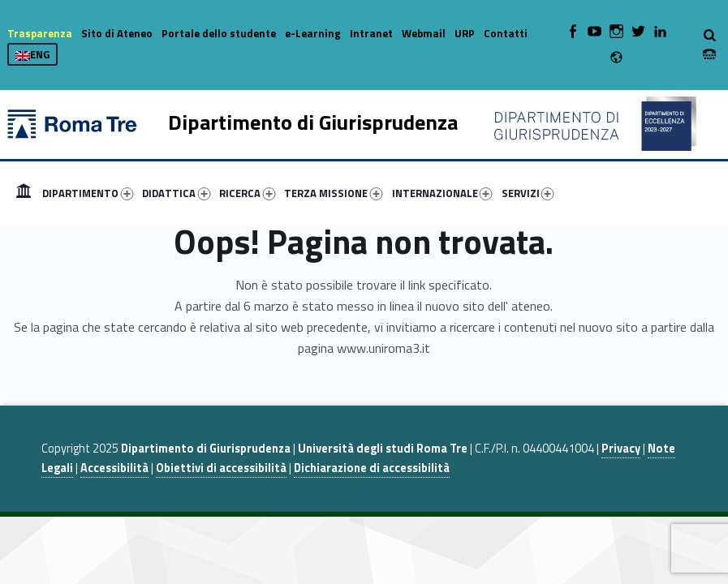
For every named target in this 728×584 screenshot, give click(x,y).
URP (465, 33)
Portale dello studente (219, 33)
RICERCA (247, 193)
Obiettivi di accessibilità (221, 468)
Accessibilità (114, 468)
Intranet (371, 33)
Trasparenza (40, 33)
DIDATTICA (176, 193)
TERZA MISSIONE (333, 193)
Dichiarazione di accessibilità (372, 468)
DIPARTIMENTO (88, 193)
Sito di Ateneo (117, 33)
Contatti (506, 33)
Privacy (621, 449)
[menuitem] (24, 193)
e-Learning (313, 33)
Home (24, 193)
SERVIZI (528, 193)
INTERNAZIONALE (442, 193)
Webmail (424, 33)
